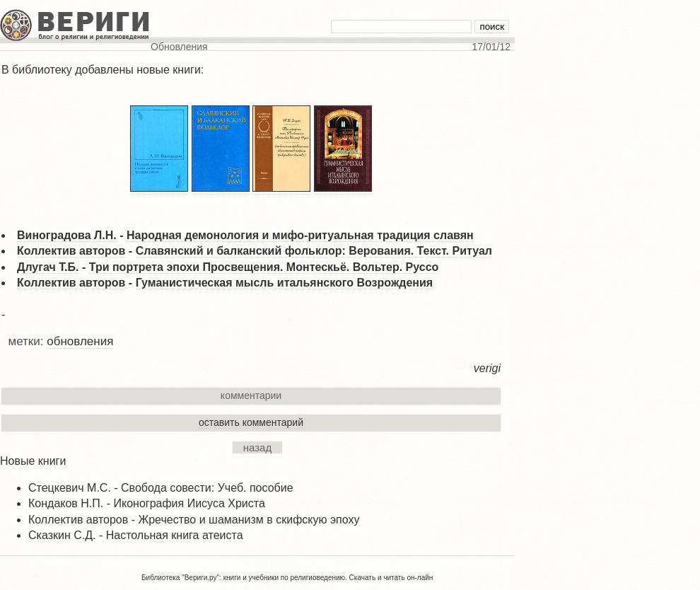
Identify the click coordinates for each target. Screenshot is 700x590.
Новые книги (33, 461)
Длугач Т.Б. (48, 267)
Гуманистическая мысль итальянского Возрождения (285, 283)
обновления (80, 341)
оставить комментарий (251, 422)
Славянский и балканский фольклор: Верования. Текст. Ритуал (314, 251)
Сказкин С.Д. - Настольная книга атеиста (136, 535)
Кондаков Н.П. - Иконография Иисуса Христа (147, 503)
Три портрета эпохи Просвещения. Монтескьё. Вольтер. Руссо (264, 267)
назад (257, 447)
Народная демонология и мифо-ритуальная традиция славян (300, 235)
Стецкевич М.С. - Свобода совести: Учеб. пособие (161, 488)
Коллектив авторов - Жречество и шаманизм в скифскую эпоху (194, 520)
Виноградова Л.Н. (67, 235)
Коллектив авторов (71, 251)
